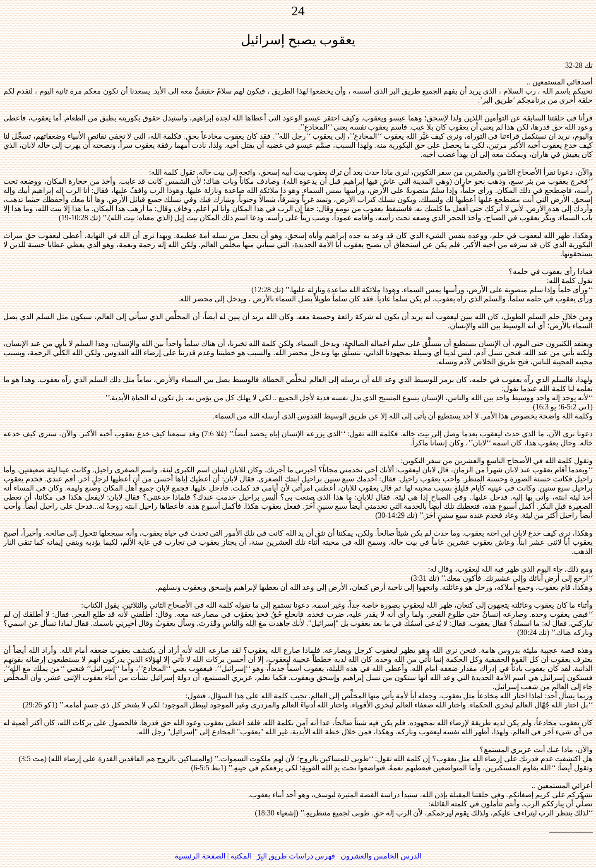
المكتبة (241, 856)
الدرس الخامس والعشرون (381, 856)
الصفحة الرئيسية (201, 856)
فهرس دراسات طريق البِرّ (295, 856)
